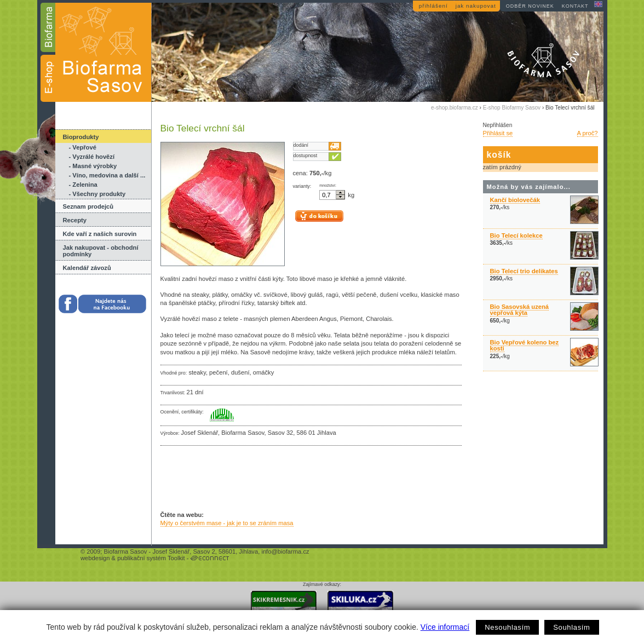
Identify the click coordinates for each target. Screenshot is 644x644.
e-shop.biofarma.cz (455, 108)
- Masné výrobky (93, 166)
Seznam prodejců (88, 206)
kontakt (575, 6)
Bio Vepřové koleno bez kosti (525, 345)
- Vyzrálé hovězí (92, 157)
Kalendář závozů (87, 268)
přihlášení (433, 6)
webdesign (95, 558)
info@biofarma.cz (285, 551)
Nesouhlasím (507, 627)
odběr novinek (530, 6)
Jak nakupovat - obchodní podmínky (101, 251)
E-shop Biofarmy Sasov (512, 108)
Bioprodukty (81, 137)
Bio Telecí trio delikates (524, 271)
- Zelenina (83, 185)
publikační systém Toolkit (151, 558)
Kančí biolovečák (515, 200)
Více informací (445, 627)
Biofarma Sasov (125, 551)
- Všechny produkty (97, 194)
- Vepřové (83, 147)
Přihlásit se (498, 133)
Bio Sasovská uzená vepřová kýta (520, 310)
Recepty (75, 220)
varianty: (302, 186)
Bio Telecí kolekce (516, 235)
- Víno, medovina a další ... (107, 175)
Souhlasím (571, 627)
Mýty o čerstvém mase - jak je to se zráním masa (227, 523)
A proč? (588, 133)
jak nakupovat (476, 6)
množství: (328, 186)
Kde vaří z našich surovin (100, 234)
